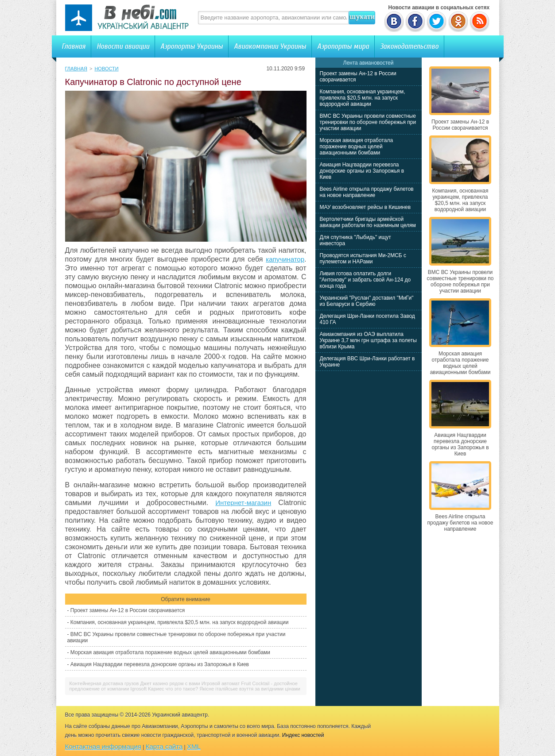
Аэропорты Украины (192, 46)
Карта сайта (164, 746)
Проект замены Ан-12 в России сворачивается (128, 610)
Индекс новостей (303, 735)
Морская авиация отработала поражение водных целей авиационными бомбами (170, 652)
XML (194, 746)
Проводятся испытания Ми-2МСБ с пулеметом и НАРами (363, 258)
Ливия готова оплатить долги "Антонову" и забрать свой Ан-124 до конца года (365, 280)
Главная (74, 46)
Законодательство (409, 46)
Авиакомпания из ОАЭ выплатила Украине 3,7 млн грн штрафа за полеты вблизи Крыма (368, 340)
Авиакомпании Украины (270, 46)
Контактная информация (103, 746)
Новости (106, 69)
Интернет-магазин (243, 503)
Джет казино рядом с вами (170, 683)
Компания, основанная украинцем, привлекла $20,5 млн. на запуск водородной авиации (180, 622)
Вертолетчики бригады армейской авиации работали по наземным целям (368, 222)
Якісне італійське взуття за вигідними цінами (250, 689)
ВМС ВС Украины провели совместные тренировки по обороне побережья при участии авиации (368, 122)
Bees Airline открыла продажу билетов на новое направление (367, 192)
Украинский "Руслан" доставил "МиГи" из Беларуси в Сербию (367, 301)
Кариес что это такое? (173, 689)
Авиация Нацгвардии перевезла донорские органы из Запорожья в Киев (160, 664)
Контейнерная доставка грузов (104, 683)
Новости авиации (123, 46)
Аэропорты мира (343, 46)
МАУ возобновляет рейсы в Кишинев (365, 207)
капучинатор (285, 259)
